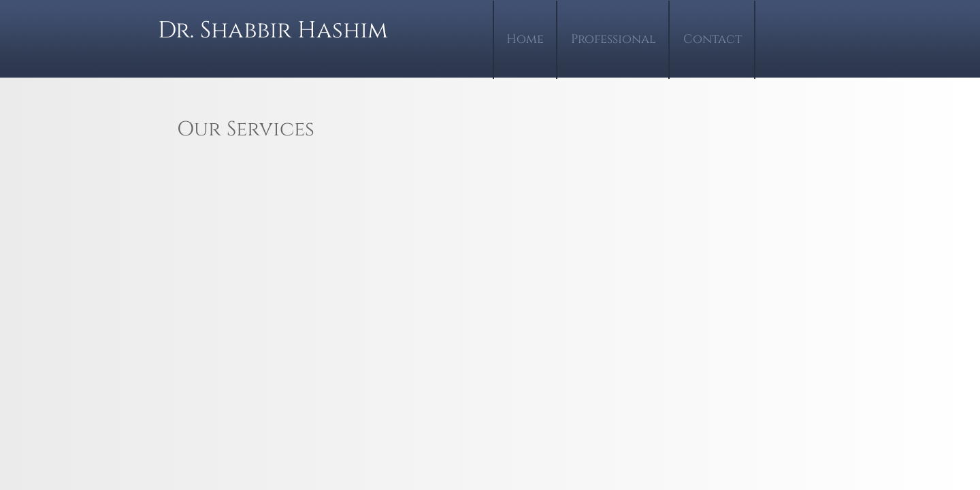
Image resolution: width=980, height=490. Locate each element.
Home (525, 39)
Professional (614, 39)
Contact (713, 39)
